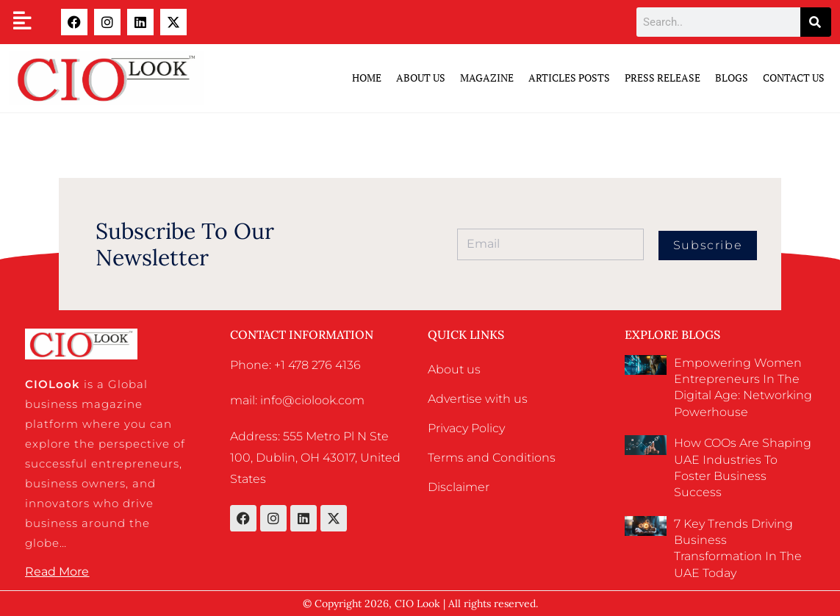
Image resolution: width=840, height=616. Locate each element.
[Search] (816, 22)
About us (454, 369)
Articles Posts (569, 78)
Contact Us (794, 78)
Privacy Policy (466, 428)
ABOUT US (421, 78)
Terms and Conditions (492, 458)
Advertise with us (478, 399)
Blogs (732, 78)
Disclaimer (459, 487)
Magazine (487, 78)
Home (367, 78)
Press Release (663, 78)
